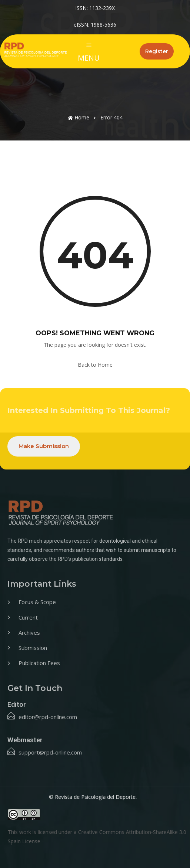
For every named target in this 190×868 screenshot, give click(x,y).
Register (157, 51)
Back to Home (95, 365)
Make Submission (44, 446)
